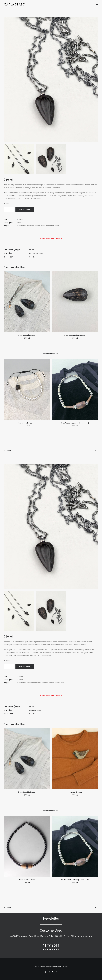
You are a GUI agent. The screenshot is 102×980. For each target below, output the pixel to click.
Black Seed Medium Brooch (75, 335)
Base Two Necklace (27, 880)
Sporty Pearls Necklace (27, 423)
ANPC (13, 936)
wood (57, 226)
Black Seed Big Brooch (27, 335)
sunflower (50, 226)
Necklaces (21, 223)
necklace (31, 226)
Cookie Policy (63, 936)
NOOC (65, 966)
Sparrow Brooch (75, 792)
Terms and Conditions (28, 936)
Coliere (20, 680)
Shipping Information (81, 936)
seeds (38, 226)
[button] (97, 4)
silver (43, 226)
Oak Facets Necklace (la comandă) (75, 880)
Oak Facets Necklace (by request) (75, 423)
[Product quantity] (9, 209)
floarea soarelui (33, 683)
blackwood (22, 226)
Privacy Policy (48, 936)
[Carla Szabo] (15, 4)
